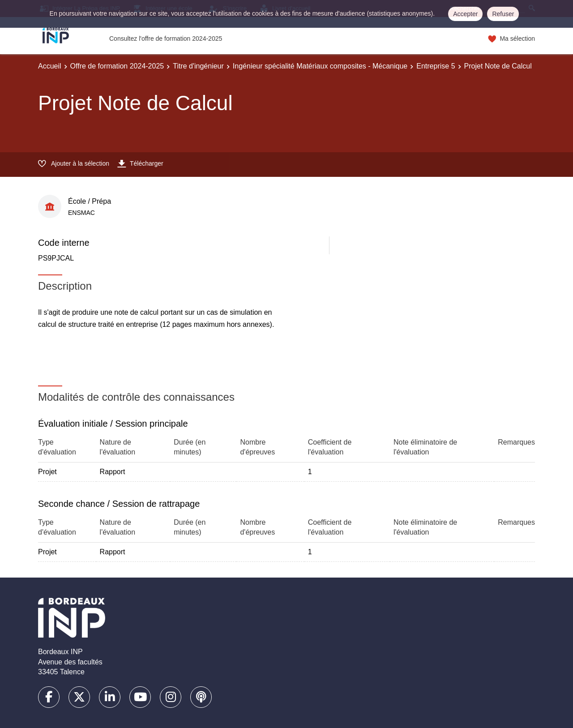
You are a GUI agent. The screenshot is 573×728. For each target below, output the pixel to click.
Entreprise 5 (436, 66)
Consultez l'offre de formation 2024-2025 (166, 39)
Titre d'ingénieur (198, 66)
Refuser (503, 14)
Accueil (50, 66)
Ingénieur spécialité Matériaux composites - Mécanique (320, 66)
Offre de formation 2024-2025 (117, 66)
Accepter (465, 14)
